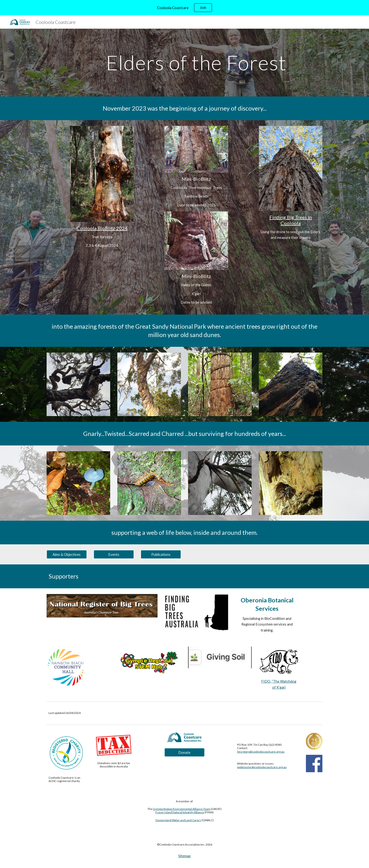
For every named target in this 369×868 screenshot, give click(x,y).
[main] (196, 62)
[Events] (114, 554)
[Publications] (161, 554)
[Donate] (184, 752)
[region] (184, 8)
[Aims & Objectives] (67, 554)
